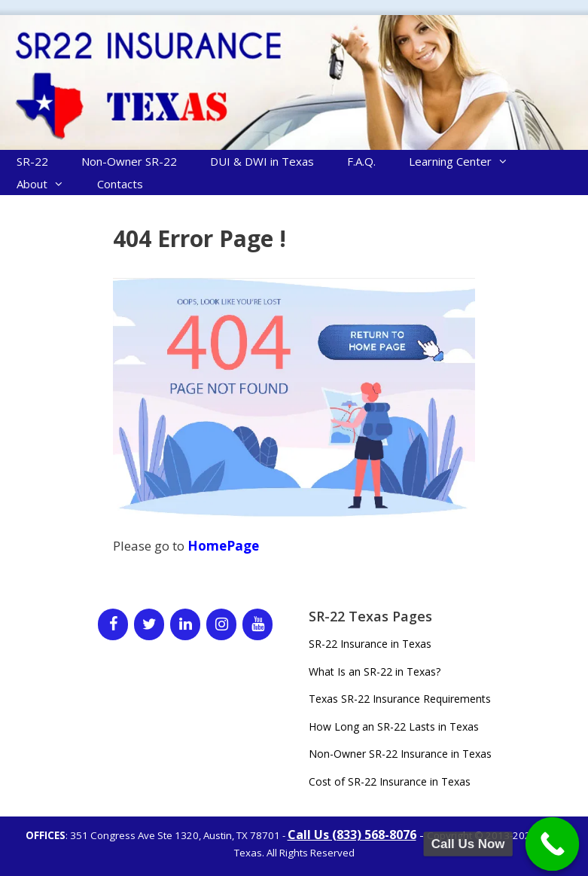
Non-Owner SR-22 (129, 161)
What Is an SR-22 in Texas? (375, 671)
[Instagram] (221, 624)
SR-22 (32, 161)
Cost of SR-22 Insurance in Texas (390, 781)
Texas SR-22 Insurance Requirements (400, 699)
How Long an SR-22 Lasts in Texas (394, 726)
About (49, 184)
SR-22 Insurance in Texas (370, 644)
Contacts (120, 184)
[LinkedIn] (185, 624)
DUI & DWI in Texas (262, 161)
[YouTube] (257, 624)
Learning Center (467, 161)
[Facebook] (113, 624)
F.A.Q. (361, 161)
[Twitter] (149, 624)
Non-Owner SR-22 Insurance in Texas (400, 754)
